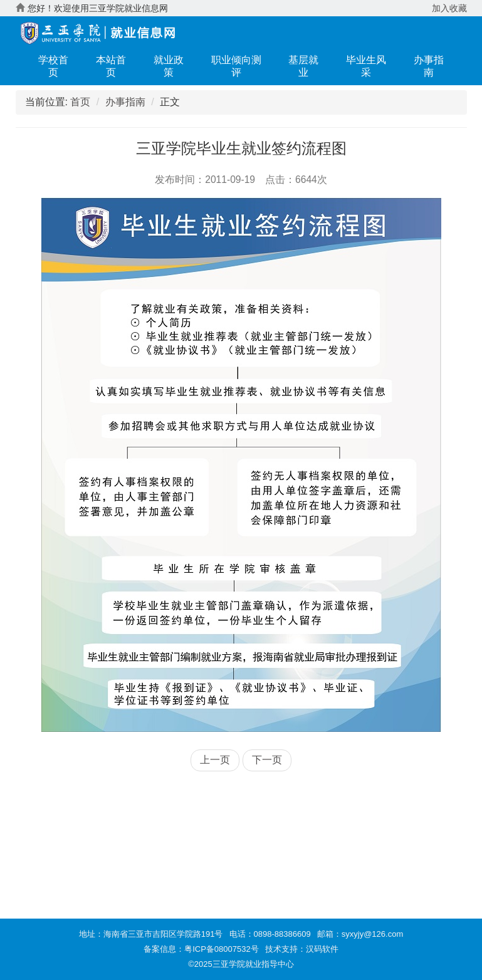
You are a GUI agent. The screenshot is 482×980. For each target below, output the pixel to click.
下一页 (267, 760)
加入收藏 (449, 8)
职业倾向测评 (236, 66)
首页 (80, 102)
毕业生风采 (366, 66)
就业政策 (169, 66)
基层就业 (303, 66)
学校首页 (53, 66)
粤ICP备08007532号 (222, 949)
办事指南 (429, 66)
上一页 (215, 760)
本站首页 (111, 66)
